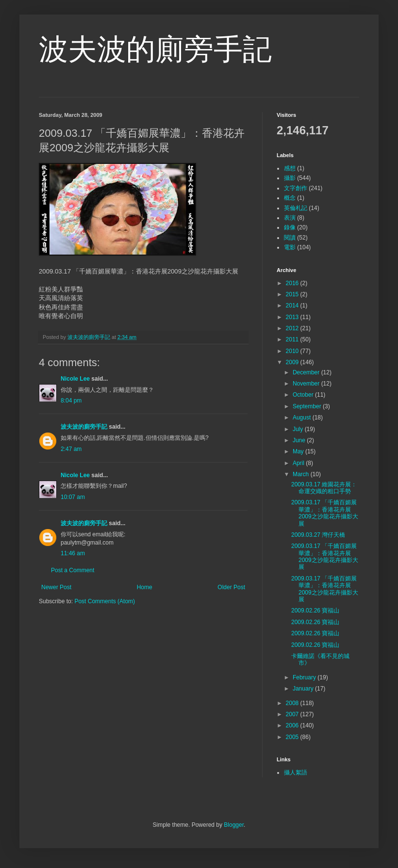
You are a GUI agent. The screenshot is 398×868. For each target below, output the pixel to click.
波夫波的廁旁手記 (155, 49)
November (307, 384)
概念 (290, 198)
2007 (293, 714)
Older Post (231, 587)
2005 (293, 737)
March (302, 474)
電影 (290, 247)
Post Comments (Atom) (105, 601)
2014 (293, 305)
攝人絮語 (296, 772)
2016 (293, 283)
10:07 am (73, 497)
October (304, 395)
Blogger (234, 825)
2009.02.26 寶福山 (315, 611)
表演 (290, 218)
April (299, 463)
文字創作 (296, 188)
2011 (293, 339)
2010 (293, 351)
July (299, 429)
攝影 (290, 178)
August (303, 418)
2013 (293, 317)
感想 (290, 168)
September (308, 406)
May (299, 451)
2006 (293, 725)
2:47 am (71, 449)
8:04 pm (71, 401)
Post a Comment (73, 570)
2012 (293, 328)
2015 (293, 294)
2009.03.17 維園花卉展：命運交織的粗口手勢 (324, 488)
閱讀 (290, 238)
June (300, 440)
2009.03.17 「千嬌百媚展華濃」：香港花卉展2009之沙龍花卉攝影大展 (325, 513)
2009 (293, 362)
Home (145, 587)
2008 (293, 703)
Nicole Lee (75, 379)
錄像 (290, 227)
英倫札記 (296, 208)
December (307, 372)
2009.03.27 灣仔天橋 (318, 535)
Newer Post (56, 587)
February (305, 677)
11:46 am (73, 553)
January (304, 689)
